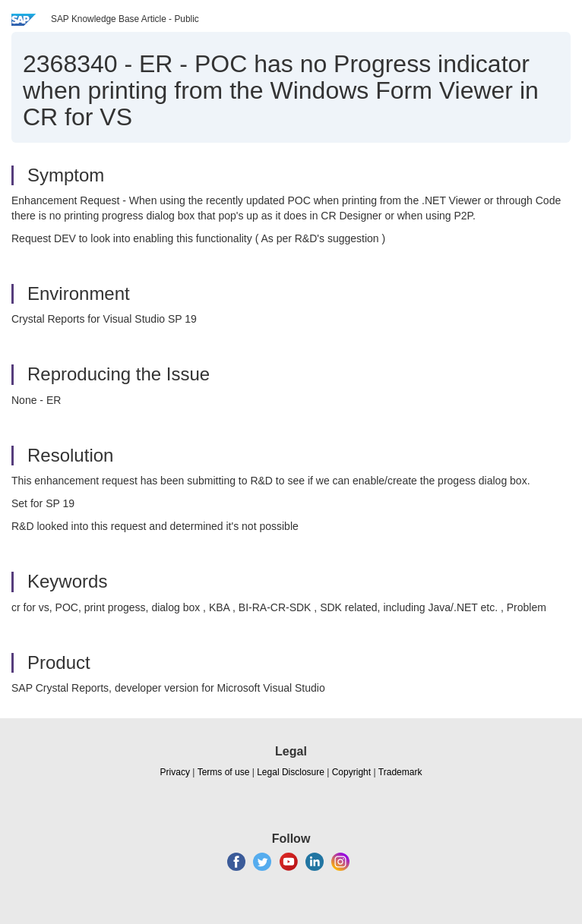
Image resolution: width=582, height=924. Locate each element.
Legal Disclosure (291, 772)
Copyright (351, 772)
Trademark (400, 772)
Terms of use (224, 772)
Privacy (175, 772)
